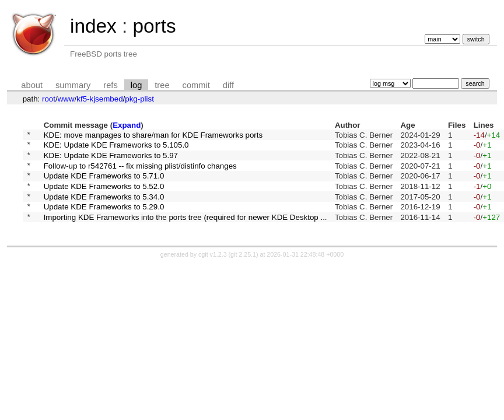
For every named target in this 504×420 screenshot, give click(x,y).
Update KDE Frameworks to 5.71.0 (104, 184)
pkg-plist (139, 99)
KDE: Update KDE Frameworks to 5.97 (111, 160)
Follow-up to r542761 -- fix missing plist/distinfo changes (140, 172)
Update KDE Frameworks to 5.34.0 (104, 208)
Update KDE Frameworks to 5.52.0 (104, 196)
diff (228, 85)
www (66, 99)
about (32, 85)
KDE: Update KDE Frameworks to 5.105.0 (116, 148)
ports (154, 26)
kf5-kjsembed (99, 99)
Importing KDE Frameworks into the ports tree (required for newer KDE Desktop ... (185, 232)
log (136, 85)
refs (110, 85)
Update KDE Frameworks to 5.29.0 (104, 220)
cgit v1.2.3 (213, 270)
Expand (127, 125)
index (93, 26)
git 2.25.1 (243, 270)
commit (196, 85)
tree (162, 85)
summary (73, 85)
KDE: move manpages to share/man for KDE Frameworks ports (153, 136)
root (49, 99)
